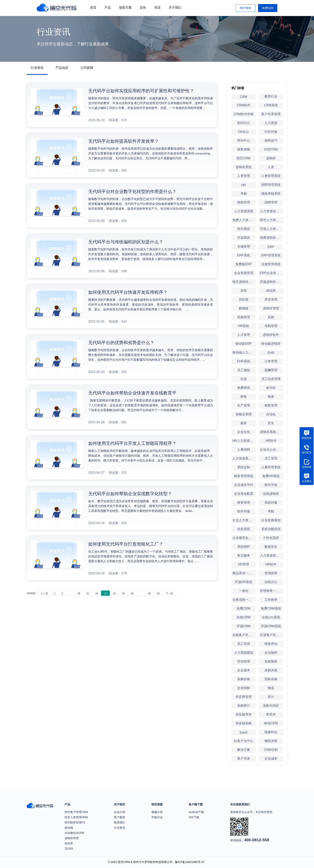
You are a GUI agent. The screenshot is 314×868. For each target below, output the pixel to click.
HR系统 (244, 326)
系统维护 (244, 547)
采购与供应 (271, 706)
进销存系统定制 (271, 432)
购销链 (244, 308)
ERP (271, 247)
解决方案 (244, 750)
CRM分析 (271, 750)
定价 (143, 8)
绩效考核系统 (271, 194)
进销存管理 (271, 308)
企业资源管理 (244, 273)
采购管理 (244, 317)
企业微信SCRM (74, 833)
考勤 (271, 511)
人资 (271, 167)
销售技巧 (271, 141)
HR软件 (271, 441)
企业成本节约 (244, 485)
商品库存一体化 (244, 573)
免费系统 (244, 388)
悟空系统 (244, 229)
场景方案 (125, 8)
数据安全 (271, 547)
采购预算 (271, 661)
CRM (243, 97)
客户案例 (120, 817)
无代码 (69, 849)
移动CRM (271, 723)
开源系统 (244, 238)
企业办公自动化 (271, 450)
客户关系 (244, 759)
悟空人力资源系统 (271, 220)
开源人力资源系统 (271, 229)
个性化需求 (271, 538)
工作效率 (271, 600)
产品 (108, 8)
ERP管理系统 (271, 255)
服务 (244, 423)
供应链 (244, 299)
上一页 (44, 594)
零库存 (271, 714)
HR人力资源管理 (244, 441)
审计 (271, 697)
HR (244, 185)
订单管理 (271, 361)
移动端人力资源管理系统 (244, 352)
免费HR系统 (271, 476)
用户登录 (245, 8)
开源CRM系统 (271, 626)
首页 (93, 8)
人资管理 (244, 176)
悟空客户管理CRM (76, 812)
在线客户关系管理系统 (244, 635)
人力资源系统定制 (244, 458)
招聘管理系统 (271, 185)
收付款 (271, 388)
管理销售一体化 (271, 591)
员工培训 (244, 644)
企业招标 (244, 688)
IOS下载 (194, 817)
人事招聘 (244, 450)
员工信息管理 (271, 379)
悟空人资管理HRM (76, 817)
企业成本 (244, 670)
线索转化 (271, 732)
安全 (271, 423)
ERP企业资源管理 (271, 273)
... (70, 594)
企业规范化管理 (244, 538)
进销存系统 (244, 167)
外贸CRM (271, 149)
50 (158, 594)
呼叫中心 (244, 141)
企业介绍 (120, 812)
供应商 (271, 291)
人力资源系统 (244, 211)
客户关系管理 (271, 114)
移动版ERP (244, 344)
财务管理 (244, 503)
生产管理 (244, 405)
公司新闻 (87, 68)
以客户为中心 (244, 741)
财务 (244, 397)
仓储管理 (244, 246)
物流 (271, 688)
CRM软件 (243, 105)
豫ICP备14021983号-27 (190, 862)
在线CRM (243, 617)
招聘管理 (271, 202)
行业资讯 (37, 68)
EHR (271, 353)
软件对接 (244, 511)
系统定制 (244, 467)
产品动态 (62, 68)
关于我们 (175, 8)
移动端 (69, 828)
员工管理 (271, 458)
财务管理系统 (244, 476)
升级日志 (157, 817)
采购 (271, 317)
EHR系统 (244, 361)
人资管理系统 (271, 176)
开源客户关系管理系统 (271, 635)
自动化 (271, 414)
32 (97, 594)
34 (114, 594)
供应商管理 (244, 697)
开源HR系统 (244, 582)
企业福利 (271, 653)
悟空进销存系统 (244, 282)
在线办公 (271, 582)
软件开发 (271, 485)
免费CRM (243, 608)
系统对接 (271, 503)
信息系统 (244, 529)
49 (149, 594)
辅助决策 (271, 741)
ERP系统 (244, 255)
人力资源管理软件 (271, 555)
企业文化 (244, 432)
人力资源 (271, 123)
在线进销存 (271, 494)
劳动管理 (244, 661)
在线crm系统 (271, 617)
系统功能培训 (271, 529)
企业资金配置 (244, 494)
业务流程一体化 (244, 600)
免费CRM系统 (271, 608)
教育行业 (271, 96)
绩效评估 (271, 644)
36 (132, 594)
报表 (271, 397)
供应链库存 (244, 714)
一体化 (244, 591)
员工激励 (244, 370)
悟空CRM (243, 158)
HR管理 (244, 564)
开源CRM (243, 626)
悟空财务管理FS (75, 822)
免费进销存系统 (271, 238)
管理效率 (271, 573)
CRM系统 (271, 105)
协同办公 (244, 123)
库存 (244, 291)
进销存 (271, 158)
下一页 (169, 594)
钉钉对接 (271, 132)
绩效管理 (244, 202)
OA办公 (244, 132)
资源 (157, 8)
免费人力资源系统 (244, 220)
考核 (244, 194)
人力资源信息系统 (271, 211)
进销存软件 (271, 335)
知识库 (69, 843)
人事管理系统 (271, 467)
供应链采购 (244, 723)
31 (88, 594)
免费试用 (268, 8)
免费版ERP (244, 264)
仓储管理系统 (271, 264)
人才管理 (244, 335)
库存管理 (271, 299)
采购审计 (244, 706)
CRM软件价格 (243, 114)
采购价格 (244, 679)
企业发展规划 (271, 520)
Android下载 (196, 812)
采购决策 (271, 670)
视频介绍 (157, 812)
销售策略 (244, 149)
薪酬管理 (271, 370)
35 (123, 594)
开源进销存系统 (271, 282)
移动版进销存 (271, 344)
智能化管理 (244, 414)
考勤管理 (271, 326)
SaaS (244, 732)
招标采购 (271, 679)
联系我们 (120, 822)
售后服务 (244, 555)
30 (79, 594)
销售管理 (271, 405)
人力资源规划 (244, 653)
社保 (244, 379)
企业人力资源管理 (244, 520)
